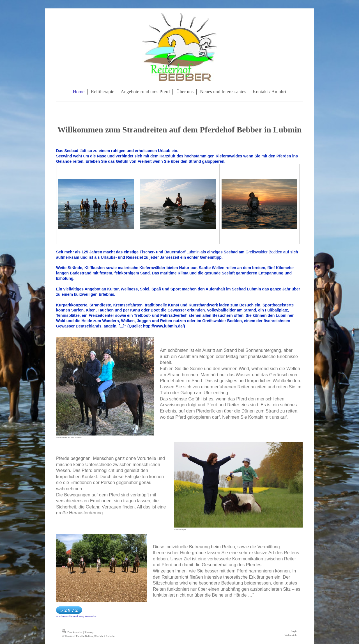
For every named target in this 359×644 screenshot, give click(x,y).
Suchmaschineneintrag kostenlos (76, 616)
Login (294, 631)
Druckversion (72, 632)
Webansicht (291, 635)
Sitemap (89, 632)
